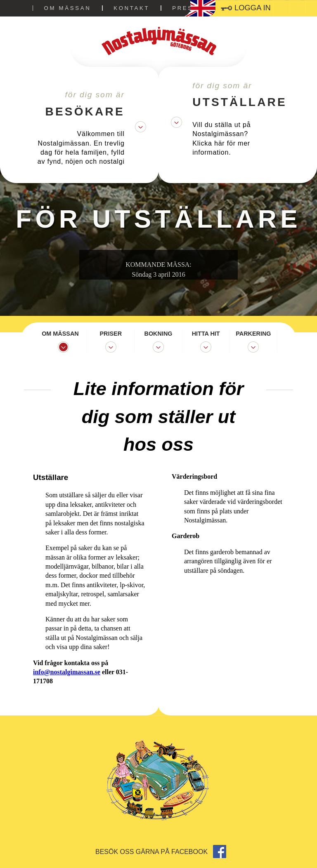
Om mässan (68, 8)
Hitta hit (206, 334)
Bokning (158, 334)
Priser (111, 334)
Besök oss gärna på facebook (161, 852)
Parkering (253, 334)
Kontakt (131, 8)
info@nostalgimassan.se (67, 672)
